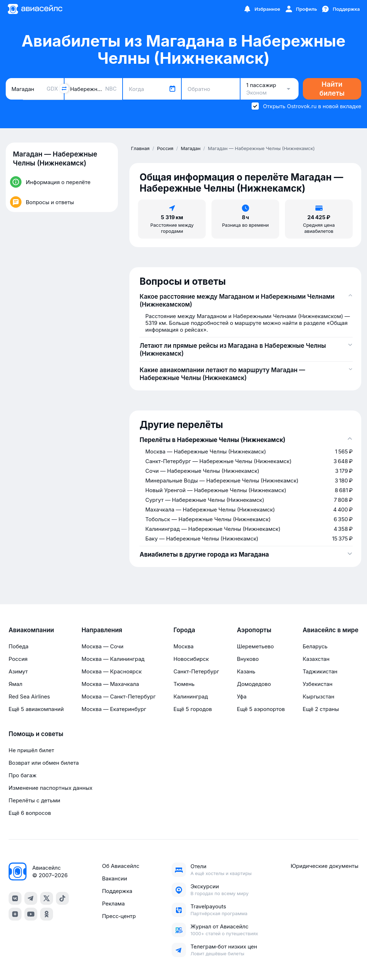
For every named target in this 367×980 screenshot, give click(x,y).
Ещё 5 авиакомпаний (36, 709)
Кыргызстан (318, 696)
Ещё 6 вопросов (30, 813)
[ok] (47, 914)
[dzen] (15, 914)
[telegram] (31, 898)
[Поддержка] (340, 9)
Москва (183, 646)
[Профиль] (301, 9)
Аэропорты (254, 630)
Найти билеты (332, 89)
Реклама (113, 904)
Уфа (242, 696)
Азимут (18, 671)
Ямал (15, 684)
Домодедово (254, 684)
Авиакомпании (31, 630)
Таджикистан (320, 671)
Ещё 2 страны (321, 709)
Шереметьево (255, 646)
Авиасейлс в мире (330, 630)
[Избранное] (262, 9)
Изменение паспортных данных (51, 788)
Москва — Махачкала (110, 684)
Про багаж (23, 775)
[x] (47, 898)
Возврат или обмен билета (44, 763)
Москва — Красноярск (111, 671)
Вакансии (115, 878)
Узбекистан (317, 684)
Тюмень (184, 684)
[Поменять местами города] (64, 88)
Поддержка (117, 891)
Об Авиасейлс (121, 866)
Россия (18, 659)
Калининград (191, 696)
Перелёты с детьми (34, 800)
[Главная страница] (35, 9)
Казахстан (316, 659)
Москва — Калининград (113, 659)
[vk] (15, 898)
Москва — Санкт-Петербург (118, 696)
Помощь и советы (36, 734)
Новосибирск (191, 659)
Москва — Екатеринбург (114, 709)
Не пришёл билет (31, 750)
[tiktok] (62, 898)
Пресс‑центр (119, 916)
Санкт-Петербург (196, 671)
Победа (18, 646)
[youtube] (31, 914)
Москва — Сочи (102, 646)
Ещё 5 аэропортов (261, 709)
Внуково (248, 659)
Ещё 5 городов (193, 709)
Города (184, 630)
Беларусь (315, 646)
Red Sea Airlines (29, 696)
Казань (246, 671)
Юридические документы (325, 866)
